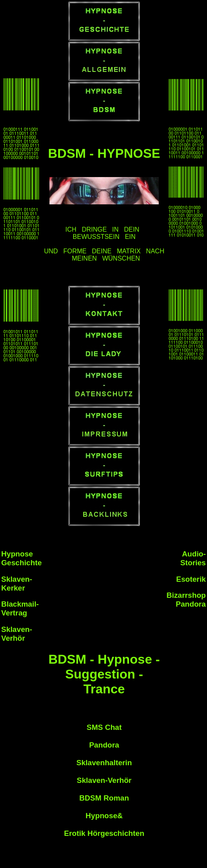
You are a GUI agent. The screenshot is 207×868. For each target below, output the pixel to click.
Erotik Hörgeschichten (104, 833)
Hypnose (101, 816)
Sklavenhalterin (104, 763)
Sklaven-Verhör (104, 780)
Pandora (104, 745)
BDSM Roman (104, 798)
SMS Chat (104, 727)
